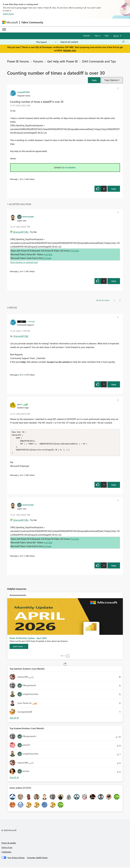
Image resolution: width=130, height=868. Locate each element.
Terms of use (7, 848)
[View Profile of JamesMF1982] (23, 92)
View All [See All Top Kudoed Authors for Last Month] (14, 779)
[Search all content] (93, 42)
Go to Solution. (69, 167)
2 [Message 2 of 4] (19, 271)
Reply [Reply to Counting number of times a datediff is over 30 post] (114, 189)
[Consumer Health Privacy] (37, 859)
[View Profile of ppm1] (20, 404)
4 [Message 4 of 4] (19, 375)
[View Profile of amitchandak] (28, 216)
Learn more (8, 14)
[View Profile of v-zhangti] (31, 321)
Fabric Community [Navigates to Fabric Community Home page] (32, 22)
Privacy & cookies (9, 844)
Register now (70, 50)
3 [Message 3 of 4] (19, 476)
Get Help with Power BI (62, 61)
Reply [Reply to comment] (114, 281)
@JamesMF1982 (21, 232)
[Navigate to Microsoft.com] (10, 22)
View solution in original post (24, 262)
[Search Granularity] (46, 42)
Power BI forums (18, 61)
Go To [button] (116, 36)
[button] (94, 80)
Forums (38, 61)
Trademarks (6, 853)
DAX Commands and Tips (99, 61)
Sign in (97, 36)
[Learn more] (19, 648)
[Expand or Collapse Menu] (4, 29)
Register (87, 36)
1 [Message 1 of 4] (19, 179)
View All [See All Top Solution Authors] (14, 719)
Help (107, 36)
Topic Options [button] (111, 80)
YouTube (75, 251)
